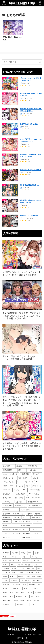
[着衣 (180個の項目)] (27, 587)
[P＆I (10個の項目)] (25, 488)
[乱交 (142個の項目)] (12, 595)
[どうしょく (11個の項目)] (19, 484)
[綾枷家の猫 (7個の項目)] (7, 516)
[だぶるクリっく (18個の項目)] (10, 477)
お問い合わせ (22, 636)
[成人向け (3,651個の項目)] (15, 551)
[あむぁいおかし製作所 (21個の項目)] (11, 473)
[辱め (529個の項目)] (13, 563)
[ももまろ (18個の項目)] (37, 477)
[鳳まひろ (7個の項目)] (38, 512)
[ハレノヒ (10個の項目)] (17, 488)
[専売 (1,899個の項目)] (6, 555)
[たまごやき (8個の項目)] (21, 500)
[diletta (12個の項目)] (11, 484)
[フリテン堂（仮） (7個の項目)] (31, 508)
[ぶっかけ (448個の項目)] (6, 567)
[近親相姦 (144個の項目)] (38, 591)
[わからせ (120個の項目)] (23, 603)
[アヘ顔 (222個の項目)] (6, 579)
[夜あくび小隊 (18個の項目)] (24, 477)
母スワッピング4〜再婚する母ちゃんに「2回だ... (31, 154)
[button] (40, 60)
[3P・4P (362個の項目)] (22, 567)
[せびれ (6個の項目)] (11, 524)
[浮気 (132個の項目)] (32, 595)
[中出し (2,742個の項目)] (23, 551)
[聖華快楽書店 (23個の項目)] (10, 469)
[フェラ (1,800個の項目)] (16, 555)
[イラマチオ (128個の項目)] (37, 599)
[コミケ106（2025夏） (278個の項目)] (34, 571)
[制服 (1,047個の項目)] (26, 555)
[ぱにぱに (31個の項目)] (21, 465)
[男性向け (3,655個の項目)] (6, 551)
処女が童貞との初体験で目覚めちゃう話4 (31, 93)
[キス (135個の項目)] (26, 595)
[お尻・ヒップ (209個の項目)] (25, 579)
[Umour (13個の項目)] (20, 481)
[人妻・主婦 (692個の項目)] (37, 559)
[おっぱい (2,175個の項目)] (38, 551)
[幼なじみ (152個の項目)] (30, 591)
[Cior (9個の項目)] (28, 496)
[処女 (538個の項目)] (6, 563)
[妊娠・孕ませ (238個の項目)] (37, 575)
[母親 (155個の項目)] (23, 591)
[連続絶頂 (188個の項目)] (32, 583)
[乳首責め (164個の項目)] (37, 587)
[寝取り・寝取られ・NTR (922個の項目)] (12, 559)
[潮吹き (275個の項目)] (5, 575)
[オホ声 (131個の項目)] (29, 599)
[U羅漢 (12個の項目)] (5, 484)
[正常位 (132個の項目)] (39, 595)
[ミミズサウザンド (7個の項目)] (35, 504)
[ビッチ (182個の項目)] (7, 587)
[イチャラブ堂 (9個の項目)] (19, 496)
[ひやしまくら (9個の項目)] (8, 496)
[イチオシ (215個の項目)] (15, 579)
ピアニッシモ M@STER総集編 (31, 168)
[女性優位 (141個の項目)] (19, 595)
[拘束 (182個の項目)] (39, 583)
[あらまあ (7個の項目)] (17, 516)
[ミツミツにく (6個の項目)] (37, 532)
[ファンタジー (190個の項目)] (16, 583)
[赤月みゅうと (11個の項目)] (37, 484)
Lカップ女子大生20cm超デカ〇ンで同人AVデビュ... (31, 139)
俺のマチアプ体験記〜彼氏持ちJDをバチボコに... (31, 108)
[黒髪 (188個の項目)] (25, 583)
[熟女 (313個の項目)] (39, 567)
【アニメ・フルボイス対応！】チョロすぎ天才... (31, 78)
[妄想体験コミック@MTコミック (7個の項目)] (14, 512)
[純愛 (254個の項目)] (28, 575)
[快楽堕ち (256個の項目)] (21, 575)
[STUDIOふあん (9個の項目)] (35, 492)
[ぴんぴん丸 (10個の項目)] (8, 492)
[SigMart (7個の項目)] (29, 512)
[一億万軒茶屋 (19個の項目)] (25, 473)
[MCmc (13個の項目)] (39, 481)
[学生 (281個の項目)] (22, 571)
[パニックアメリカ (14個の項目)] (9, 481)
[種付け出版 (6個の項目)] (26, 532)
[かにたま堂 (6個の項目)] (11, 536)
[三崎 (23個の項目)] (22, 469)
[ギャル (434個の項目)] (14, 567)
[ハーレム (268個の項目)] (13, 575)
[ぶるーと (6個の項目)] (37, 520)
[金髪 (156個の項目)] (17, 591)
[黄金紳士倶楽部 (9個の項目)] (21, 492)
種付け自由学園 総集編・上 (30, 184)
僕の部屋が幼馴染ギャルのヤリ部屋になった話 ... (31, 200)
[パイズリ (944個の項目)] (36, 555)
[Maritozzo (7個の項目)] (7, 520)
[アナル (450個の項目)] (38, 563)
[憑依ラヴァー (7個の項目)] (36, 516)
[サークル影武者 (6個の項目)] (31, 536)
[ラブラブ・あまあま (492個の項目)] (25, 563)
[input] (22, 60)
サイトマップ (11, 633)
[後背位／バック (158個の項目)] (8, 591)
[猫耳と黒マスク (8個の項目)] (34, 500)
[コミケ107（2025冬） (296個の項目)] (10, 571)
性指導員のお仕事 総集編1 (29, 122)
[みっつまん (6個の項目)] (7, 532)
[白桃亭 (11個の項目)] (28, 484)
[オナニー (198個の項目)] (6, 583)
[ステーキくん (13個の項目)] (29, 481)
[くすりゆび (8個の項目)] (8, 500)
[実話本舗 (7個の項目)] (11, 508)
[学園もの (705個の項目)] (26, 559)
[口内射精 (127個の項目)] (9, 603)
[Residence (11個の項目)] (7, 488)
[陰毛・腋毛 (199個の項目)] (37, 579)
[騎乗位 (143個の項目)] (5, 595)
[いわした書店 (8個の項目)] (8, 504)
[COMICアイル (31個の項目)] (35, 465)
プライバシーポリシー (33, 633)
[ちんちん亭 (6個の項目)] (16, 532)
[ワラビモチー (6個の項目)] (31, 524)
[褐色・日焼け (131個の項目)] (7, 599)
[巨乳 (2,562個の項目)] (30, 551)
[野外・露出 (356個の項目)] (31, 567)
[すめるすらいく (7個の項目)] (21, 504)
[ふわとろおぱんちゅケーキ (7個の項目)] (22, 520)
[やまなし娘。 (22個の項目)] (34, 469)
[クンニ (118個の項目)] (36, 603)
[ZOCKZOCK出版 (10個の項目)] (35, 488)
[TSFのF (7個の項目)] (26, 516)
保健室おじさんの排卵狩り (29, 214)
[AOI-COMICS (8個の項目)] (36, 496)
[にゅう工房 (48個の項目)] (9, 465)
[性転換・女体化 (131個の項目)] (19, 599)
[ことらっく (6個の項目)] (36, 528)
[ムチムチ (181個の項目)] (17, 587)
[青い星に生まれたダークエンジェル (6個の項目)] (16, 528)
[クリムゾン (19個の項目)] (37, 473)
